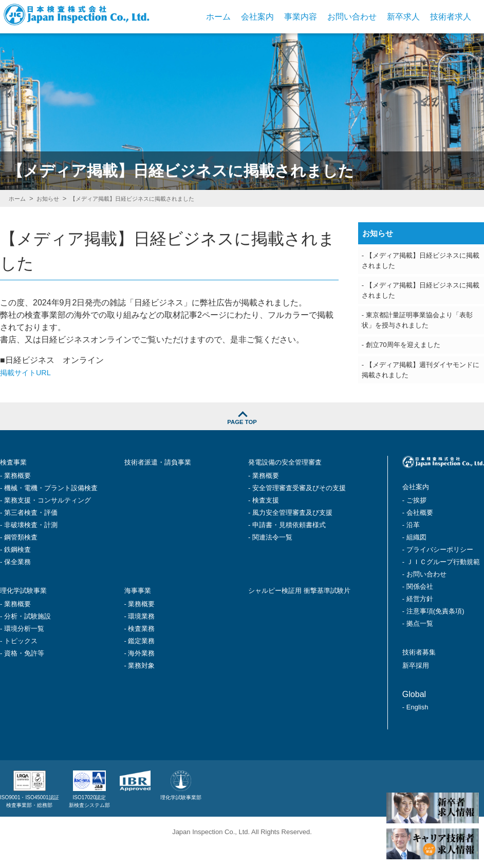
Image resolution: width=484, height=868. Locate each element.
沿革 (413, 548)
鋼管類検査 (21, 560)
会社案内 (257, 17)
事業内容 (301, 17)
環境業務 (141, 638)
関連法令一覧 (272, 560)
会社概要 (420, 536)
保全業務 (17, 585)
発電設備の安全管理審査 (293, 486)
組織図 (416, 560)
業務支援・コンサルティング (48, 523)
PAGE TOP (242, 441)
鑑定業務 (141, 663)
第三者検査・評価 (31, 536)
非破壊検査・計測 (31, 548)
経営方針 (420, 622)
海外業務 (141, 675)
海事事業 (141, 613)
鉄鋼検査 (17, 573)
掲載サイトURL (29, 372)
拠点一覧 (420, 647)
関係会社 (420, 610)
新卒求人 (403, 17)
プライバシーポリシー (440, 573)
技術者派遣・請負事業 (165, 486)
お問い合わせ (352, 17)
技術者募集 (423, 675)
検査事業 (16, 486)
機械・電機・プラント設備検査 (51, 511)
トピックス (21, 663)
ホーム (218, 17)
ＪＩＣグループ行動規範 (443, 585)
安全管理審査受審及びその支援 (299, 511)
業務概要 (17, 499)
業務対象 (141, 688)
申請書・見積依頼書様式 (289, 548)
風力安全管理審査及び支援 (292, 536)
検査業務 (141, 651)
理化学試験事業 (29, 613)
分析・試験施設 (27, 638)
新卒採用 (419, 687)
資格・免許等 (24, 675)
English (417, 729)
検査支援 (266, 523)
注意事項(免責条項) (435, 634)
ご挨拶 (416, 523)
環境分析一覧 (24, 651)
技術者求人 (451, 17)
